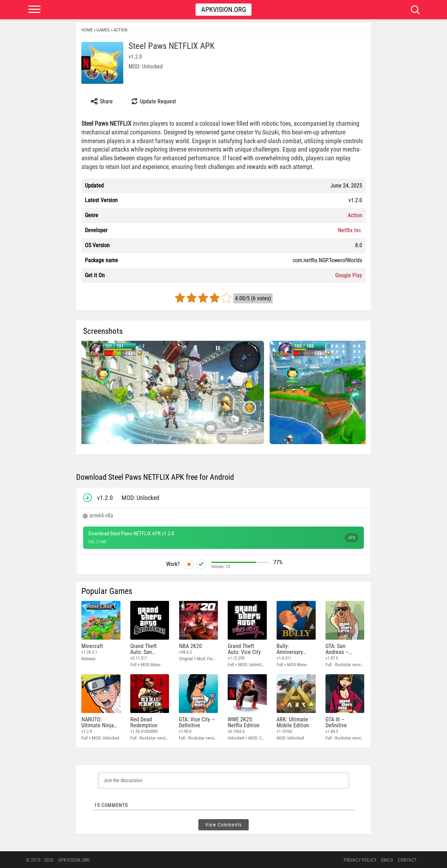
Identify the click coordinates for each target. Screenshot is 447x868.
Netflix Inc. (350, 230)
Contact (407, 859)
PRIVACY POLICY (360, 859)
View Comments (223, 824)
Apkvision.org (224, 9)
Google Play (349, 275)
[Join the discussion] (223, 780)
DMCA (387, 859)
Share (101, 101)
